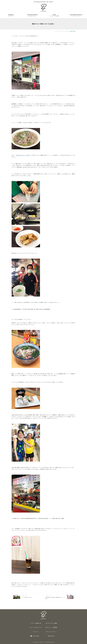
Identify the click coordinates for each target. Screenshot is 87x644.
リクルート (36, 632)
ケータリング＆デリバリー (36, 627)
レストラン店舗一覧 (36, 623)
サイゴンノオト (73, 31)
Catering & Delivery (76, 15)
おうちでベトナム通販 (51, 623)
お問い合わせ (51, 636)
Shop (54, 15)
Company (11, 15)
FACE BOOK (36, 636)
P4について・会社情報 (51, 627)
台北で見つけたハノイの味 (23, 155)
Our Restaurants (33, 15)
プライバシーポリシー (51, 632)
